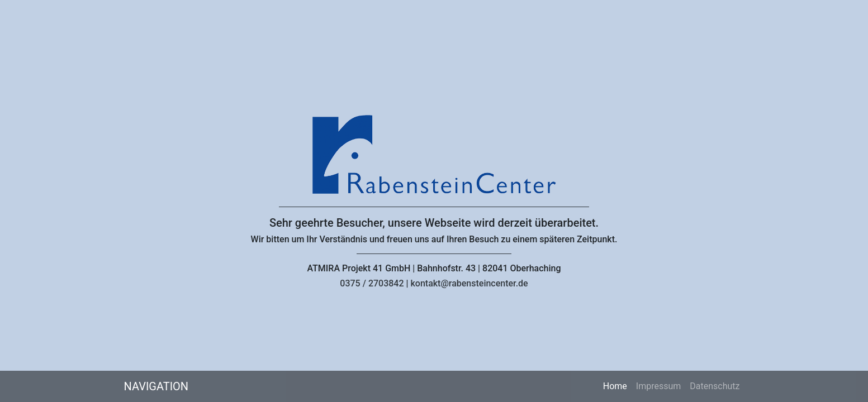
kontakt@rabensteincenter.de (469, 283)
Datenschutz (715, 386)
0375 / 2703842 (372, 283)
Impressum (659, 386)
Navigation (156, 386)
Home (617, 385)
